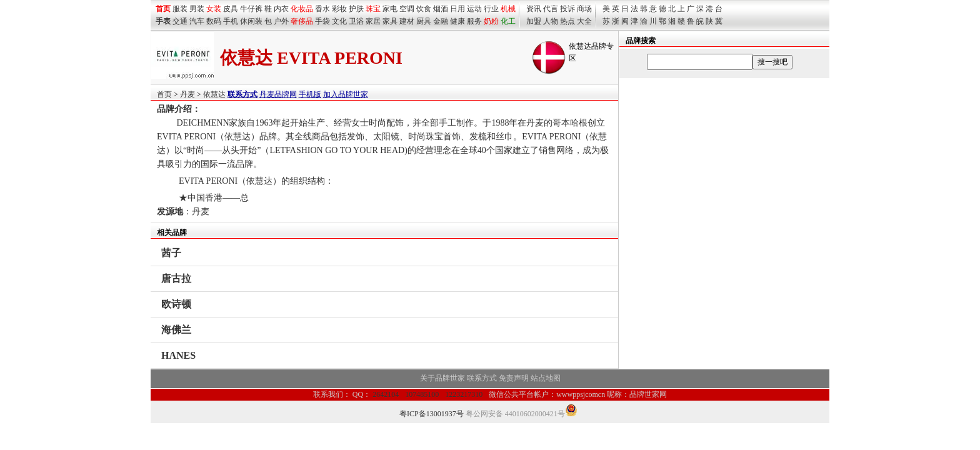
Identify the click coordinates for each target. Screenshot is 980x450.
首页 (164, 94)
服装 (180, 9)
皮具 (231, 9)
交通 (180, 21)
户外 (281, 21)
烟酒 (441, 9)
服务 (474, 21)
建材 (407, 21)
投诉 (567, 9)
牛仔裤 (251, 9)
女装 (214, 9)
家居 (373, 21)
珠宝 (373, 9)
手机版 (310, 94)
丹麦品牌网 (278, 94)
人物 (551, 21)
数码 (214, 21)
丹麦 (187, 94)
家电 (390, 9)
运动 (474, 9)
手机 (231, 21)
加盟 (534, 21)
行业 (491, 9)
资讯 (534, 9)
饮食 (424, 9)
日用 (457, 9)
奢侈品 (302, 21)
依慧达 (214, 94)
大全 (584, 21)
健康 (457, 21)
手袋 (322, 21)
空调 (407, 9)
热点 (567, 21)
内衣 (281, 9)
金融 (441, 21)
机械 (508, 9)
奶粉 (491, 21)
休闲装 (251, 21)
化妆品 (302, 9)
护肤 (356, 9)
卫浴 (356, 21)
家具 (390, 21)
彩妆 (339, 9)
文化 (339, 21)
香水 (322, 9)
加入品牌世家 (346, 94)
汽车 (197, 21)
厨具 (424, 21)
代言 (551, 9)
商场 (584, 9)
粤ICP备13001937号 (432, 414)
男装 (197, 9)
